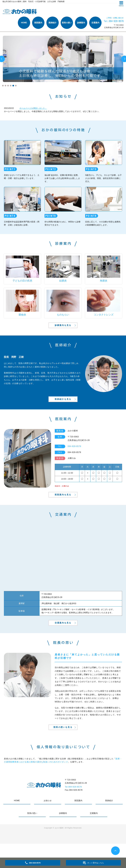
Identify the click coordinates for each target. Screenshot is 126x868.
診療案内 (81, 23)
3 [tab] (8, 86)
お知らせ (48, 825)
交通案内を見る (63, 641)
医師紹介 (53, 23)
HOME (24, 23)
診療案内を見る (63, 329)
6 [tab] (16, 86)
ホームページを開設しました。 (33, 108)
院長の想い (67, 23)
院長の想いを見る (63, 751)
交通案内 (95, 23)
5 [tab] (13, 86)
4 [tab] (11, 86)
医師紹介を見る (63, 408)
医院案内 (38, 23)
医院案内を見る (63, 508)
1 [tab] (3, 86)
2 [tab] (5, 86)
